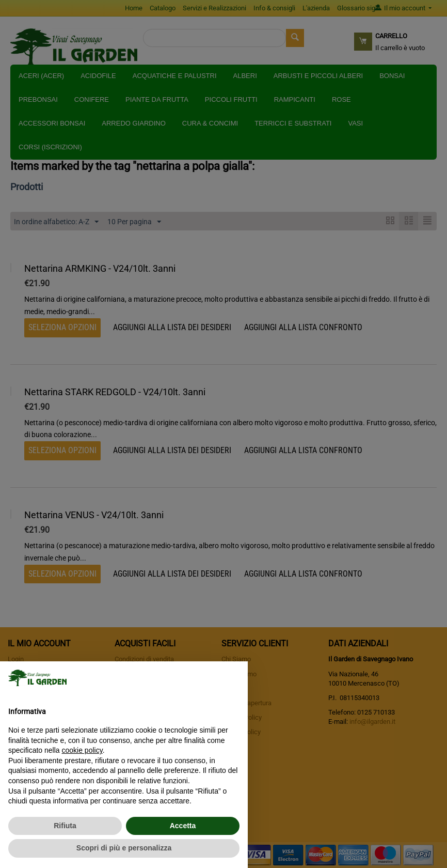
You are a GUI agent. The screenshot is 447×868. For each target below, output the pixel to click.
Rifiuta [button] (65, 826)
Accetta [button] (183, 826)
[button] (234, 678)
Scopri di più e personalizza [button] (124, 848)
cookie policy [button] (82, 750)
